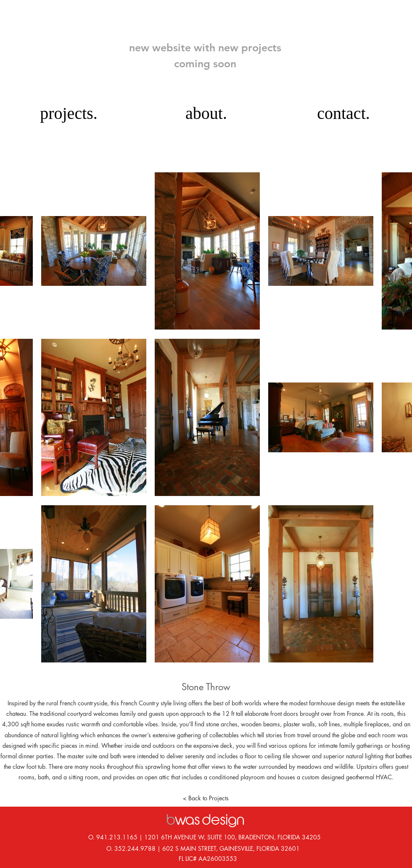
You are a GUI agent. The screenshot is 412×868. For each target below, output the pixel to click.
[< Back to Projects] (206, 798)
